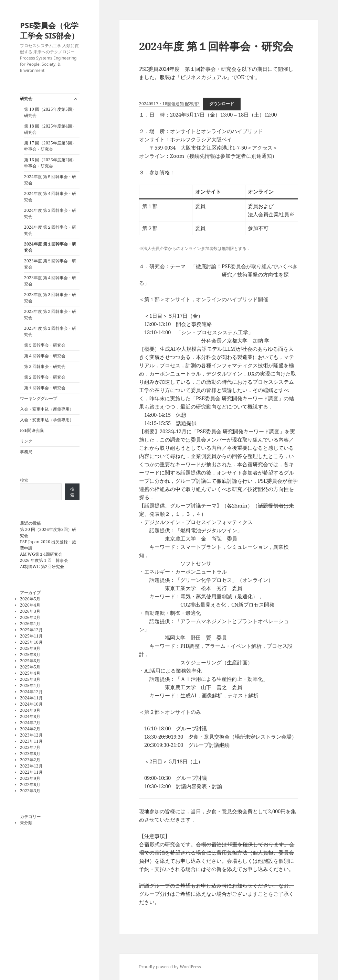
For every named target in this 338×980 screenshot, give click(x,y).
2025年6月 (30, 661)
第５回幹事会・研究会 (45, 345)
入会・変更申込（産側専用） (47, 409)
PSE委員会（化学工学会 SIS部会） (49, 30)
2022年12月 (31, 766)
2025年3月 (30, 679)
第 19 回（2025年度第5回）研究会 (50, 112)
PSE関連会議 (32, 430)
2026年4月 (30, 605)
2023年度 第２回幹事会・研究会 (50, 314)
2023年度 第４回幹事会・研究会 (50, 281)
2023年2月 (30, 760)
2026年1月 (30, 624)
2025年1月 (30, 685)
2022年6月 (30, 785)
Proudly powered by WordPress (170, 967)
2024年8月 (30, 716)
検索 (24, 480)
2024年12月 (31, 692)
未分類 (26, 823)
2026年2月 (30, 617)
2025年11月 (31, 636)
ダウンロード (222, 104)
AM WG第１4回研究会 (41, 554)
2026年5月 (30, 599)
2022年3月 (30, 791)
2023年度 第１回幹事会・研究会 (50, 331)
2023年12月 (31, 735)
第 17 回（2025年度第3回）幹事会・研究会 (50, 146)
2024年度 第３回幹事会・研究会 (50, 213)
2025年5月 (30, 667)
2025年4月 (30, 673)
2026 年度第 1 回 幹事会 (44, 560)
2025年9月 (30, 648)
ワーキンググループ (39, 398)
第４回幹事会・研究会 (45, 356)
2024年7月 (30, 723)
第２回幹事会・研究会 (45, 377)
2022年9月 (30, 778)
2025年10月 (31, 642)
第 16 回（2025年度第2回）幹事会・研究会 (50, 163)
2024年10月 (31, 704)
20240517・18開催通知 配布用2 (169, 104)
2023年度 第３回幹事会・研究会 (50, 298)
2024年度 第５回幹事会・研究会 (50, 180)
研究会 (26, 99)
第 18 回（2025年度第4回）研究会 (50, 129)
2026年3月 (30, 611)
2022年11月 (31, 772)
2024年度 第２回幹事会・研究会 (50, 230)
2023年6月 (30, 754)
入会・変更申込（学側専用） (47, 420)
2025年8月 (30, 655)
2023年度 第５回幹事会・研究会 (50, 264)
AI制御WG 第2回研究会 (42, 567)
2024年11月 (31, 698)
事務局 (26, 452)
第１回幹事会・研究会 (45, 388)
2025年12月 (31, 630)
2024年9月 (30, 710)
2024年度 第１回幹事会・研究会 (50, 247)
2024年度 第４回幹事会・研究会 (50, 197)
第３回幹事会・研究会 (45, 366)
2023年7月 (30, 747)
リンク (26, 441)
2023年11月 (31, 741)
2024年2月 (30, 729)
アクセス (262, 148)
